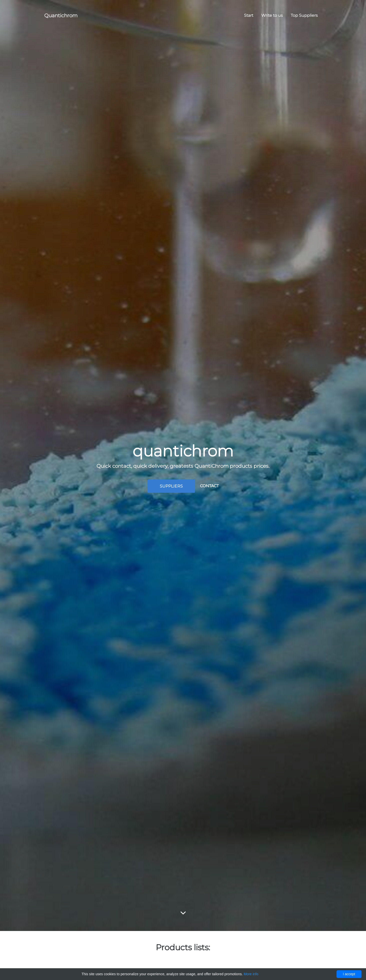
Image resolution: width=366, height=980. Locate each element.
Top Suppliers (304, 15)
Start (249, 15)
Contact (209, 486)
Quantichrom (61, 16)
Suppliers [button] (171, 486)
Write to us (272, 15)
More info (251, 974)
